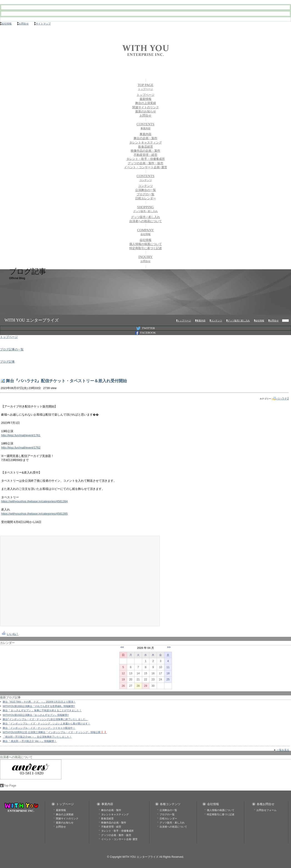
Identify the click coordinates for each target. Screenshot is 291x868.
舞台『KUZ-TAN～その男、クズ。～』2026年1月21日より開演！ (39, 702)
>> (169, 647)
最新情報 (145, 99)
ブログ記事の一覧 (12, 349)
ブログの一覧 (145, 194)
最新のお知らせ (146, 111)
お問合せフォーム (266, 810)
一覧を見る (283, 750)
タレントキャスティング (146, 143)
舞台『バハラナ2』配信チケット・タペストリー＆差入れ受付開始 (66, 381)
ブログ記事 (7, 362)
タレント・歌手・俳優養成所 (146, 159)
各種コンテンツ (170, 804)
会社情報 (7, 24)
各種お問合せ (266, 804)
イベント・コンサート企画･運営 (146, 167)
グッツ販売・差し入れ (172, 823)
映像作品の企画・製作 (145, 151)
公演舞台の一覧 (146, 190)
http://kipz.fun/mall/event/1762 (21, 448)
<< (122, 647)
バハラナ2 (282, 399)
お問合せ (24, 24)
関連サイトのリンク (146, 107)
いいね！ (13, 634)
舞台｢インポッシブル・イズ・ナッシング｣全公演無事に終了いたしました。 (45, 719)
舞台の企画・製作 (145, 138)
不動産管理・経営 (145, 155)
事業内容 (145, 134)
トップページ (145, 95)
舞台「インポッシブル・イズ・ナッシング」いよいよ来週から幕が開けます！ (46, 724)
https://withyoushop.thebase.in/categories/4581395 (34, 514)
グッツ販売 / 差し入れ (145, 217)
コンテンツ (146, 186)
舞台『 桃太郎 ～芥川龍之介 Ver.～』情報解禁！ (30, 741)
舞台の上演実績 (146, 103)
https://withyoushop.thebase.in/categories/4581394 (34, 501)
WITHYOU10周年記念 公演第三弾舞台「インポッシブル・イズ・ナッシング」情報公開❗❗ (55, 732)
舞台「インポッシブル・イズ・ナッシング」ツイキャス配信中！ (39, 728)
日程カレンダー (146, 198)
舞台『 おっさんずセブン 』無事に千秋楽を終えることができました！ (42, 710)
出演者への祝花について (146, 221)
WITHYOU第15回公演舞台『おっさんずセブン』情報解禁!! (36, 715)
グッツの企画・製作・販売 (145, 163)
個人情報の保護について (146, 244)
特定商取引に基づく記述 (146, 248)
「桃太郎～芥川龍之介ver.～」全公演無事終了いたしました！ (37, 737)
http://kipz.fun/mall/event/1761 (21, 435)
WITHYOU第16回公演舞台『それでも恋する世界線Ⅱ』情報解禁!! (39, 706)
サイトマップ (43, 24)
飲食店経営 (146, 147)
